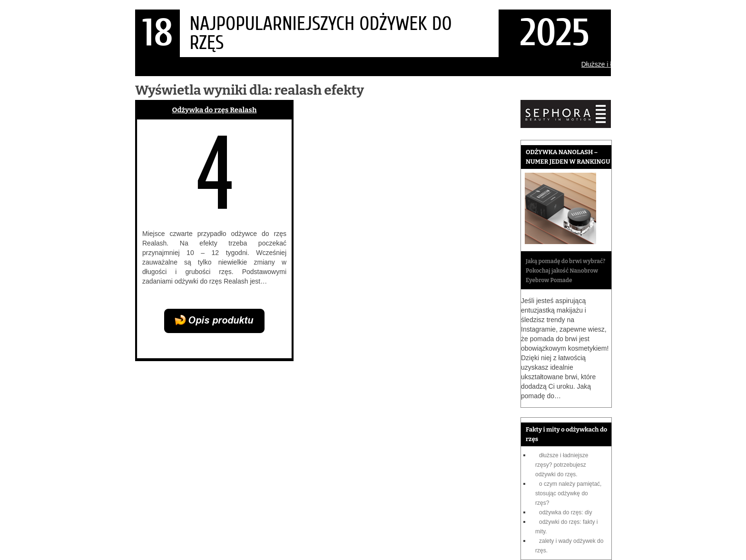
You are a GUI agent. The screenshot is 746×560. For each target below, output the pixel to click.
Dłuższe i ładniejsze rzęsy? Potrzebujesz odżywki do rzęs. (562, 465)
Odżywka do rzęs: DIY (565, 512)
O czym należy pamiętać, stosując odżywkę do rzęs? (568, 493)
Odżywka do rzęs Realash (215, 110)
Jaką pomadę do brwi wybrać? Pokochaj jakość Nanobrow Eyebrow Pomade (565, 271)
